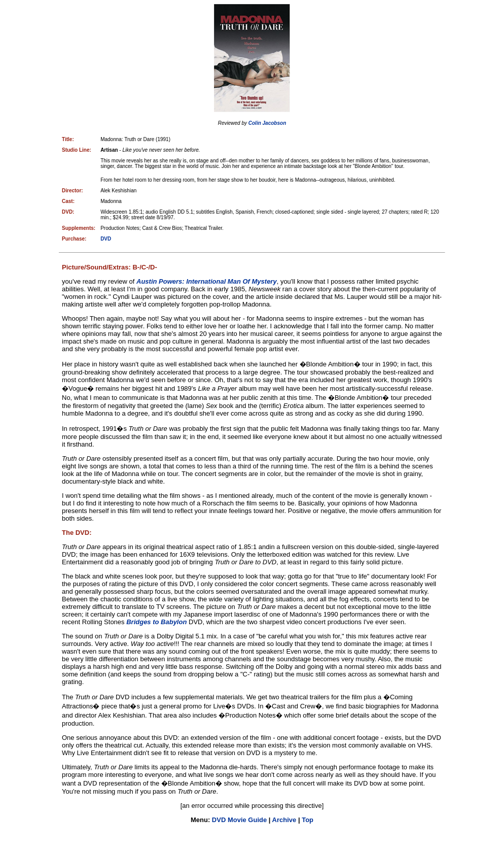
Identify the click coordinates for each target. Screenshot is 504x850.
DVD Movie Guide (239, 820)
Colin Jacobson (267, 123)
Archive (284, 820)
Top (308, 820)
